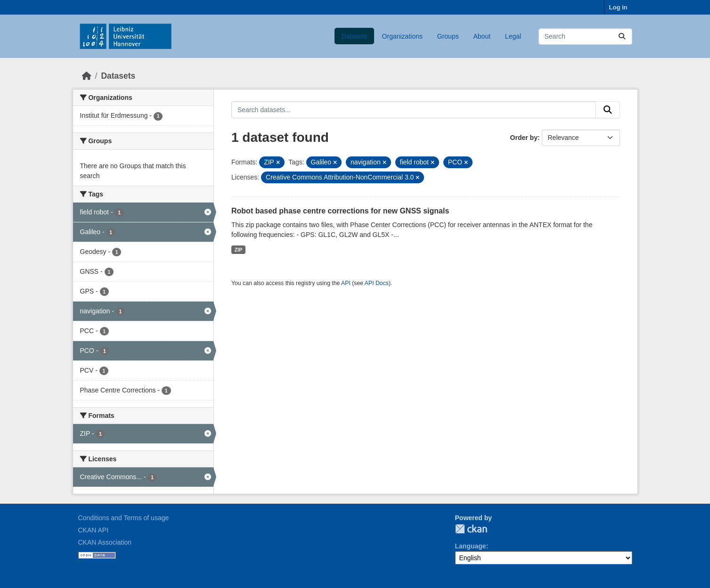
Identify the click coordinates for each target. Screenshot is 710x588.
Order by (524, 138)
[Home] (87, 76)
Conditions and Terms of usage (124, 518)
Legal (513, 36)
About (482, 36)
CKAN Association (105, 542)
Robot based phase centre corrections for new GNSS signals (340, 211)
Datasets (355, 36)
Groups (448, 36)
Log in (618, 7)
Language (471, 546)
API (346, 283)
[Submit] (622, 37)
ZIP (238, 250)
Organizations (402, 36)
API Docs (377, 283)
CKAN (471, 529)
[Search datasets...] (585, 37)
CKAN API (94, 530)
